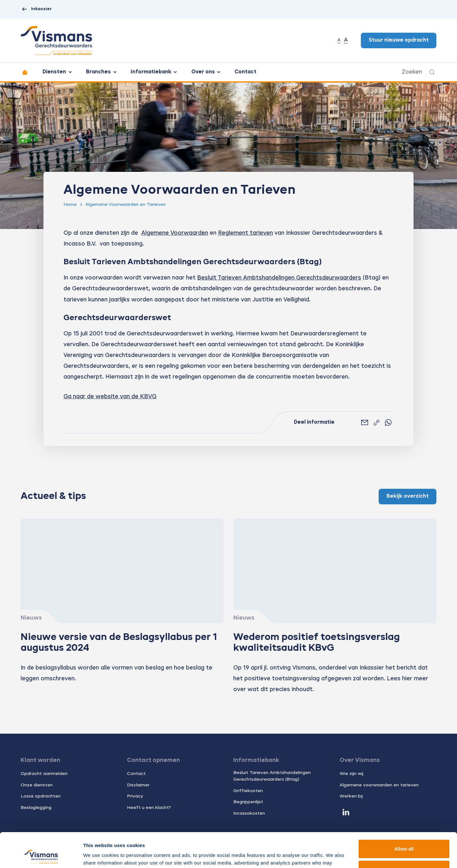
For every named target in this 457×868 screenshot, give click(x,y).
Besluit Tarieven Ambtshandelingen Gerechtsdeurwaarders (279, 278)
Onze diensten (37, 785)
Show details (98, 855)
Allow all (404, 816)
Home (70, 205)
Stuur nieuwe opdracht (399, 40)
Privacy (135, 796)
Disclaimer (138, 785)
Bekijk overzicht (408, 496)
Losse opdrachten (41, 796)
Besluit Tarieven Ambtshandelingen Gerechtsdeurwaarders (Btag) (272, 776)
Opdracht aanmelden (44, 774)
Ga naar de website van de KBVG (110, 397)
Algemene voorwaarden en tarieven (379, 785)
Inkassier (36, 9)
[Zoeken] (432, 72)
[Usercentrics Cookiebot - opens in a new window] (41, 856)
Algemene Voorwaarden (175, 233)
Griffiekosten (248, 791)
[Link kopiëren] (377, 423)
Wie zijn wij (351, 774)
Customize (404, 837)
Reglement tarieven (245, 233)
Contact (245, 72)
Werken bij (351, 796)
